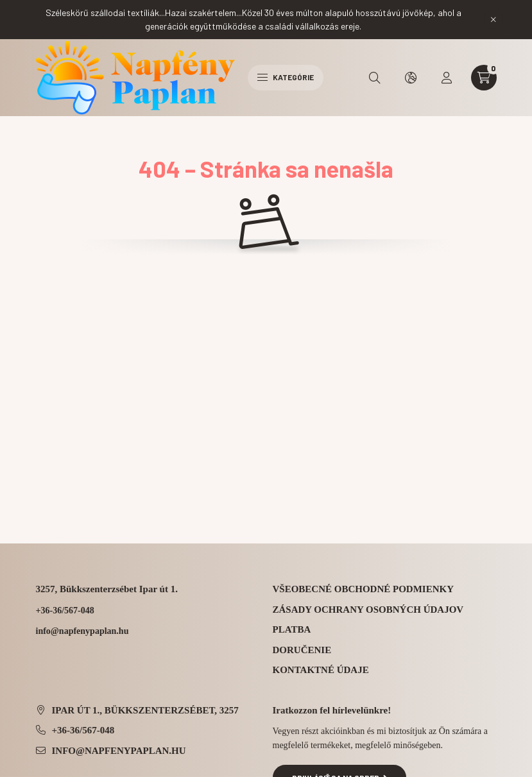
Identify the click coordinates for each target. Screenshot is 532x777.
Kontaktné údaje (321, 670)
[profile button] (447, 78)
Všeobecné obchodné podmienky (364, 589)
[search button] (375, 78)
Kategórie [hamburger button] (286, 77)
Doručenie (302, 650)
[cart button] (484, 78)
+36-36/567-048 (65, 610)
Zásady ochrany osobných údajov (368, 610)
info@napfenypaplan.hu (119, 751)
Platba (292, 629)
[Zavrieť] (493, 19)
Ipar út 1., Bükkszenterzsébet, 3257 (145, 710)
